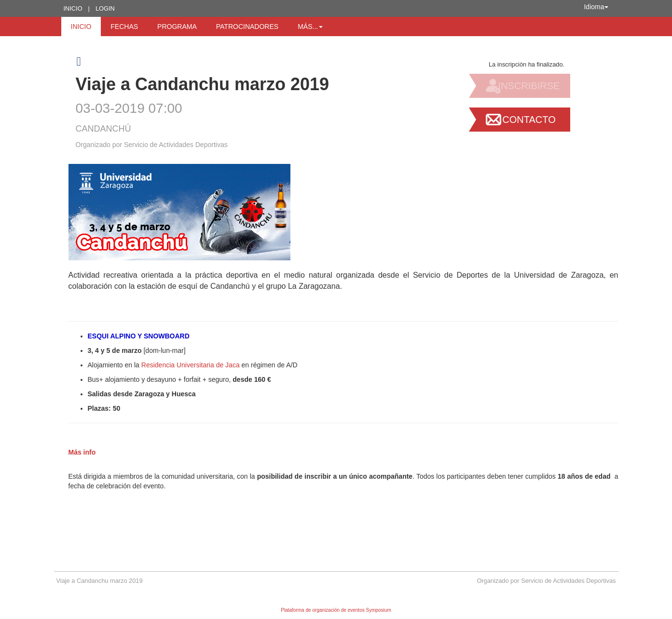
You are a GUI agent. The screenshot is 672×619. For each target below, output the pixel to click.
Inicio (73, 8)
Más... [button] (310, 27)
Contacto (529, 120)
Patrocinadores (247, 27)
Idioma (596, 7)
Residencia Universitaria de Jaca (191, 365)
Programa (177, 27)
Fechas (124, 27)
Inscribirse (529, 86)
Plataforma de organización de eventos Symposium (336, 610)
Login (105, 8)
